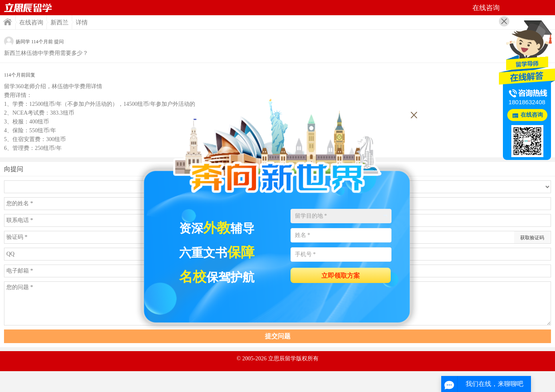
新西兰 (60, 22)
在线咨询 (31, 22)
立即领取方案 (341, 276)
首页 (28, 8)
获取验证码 (532, 238)
